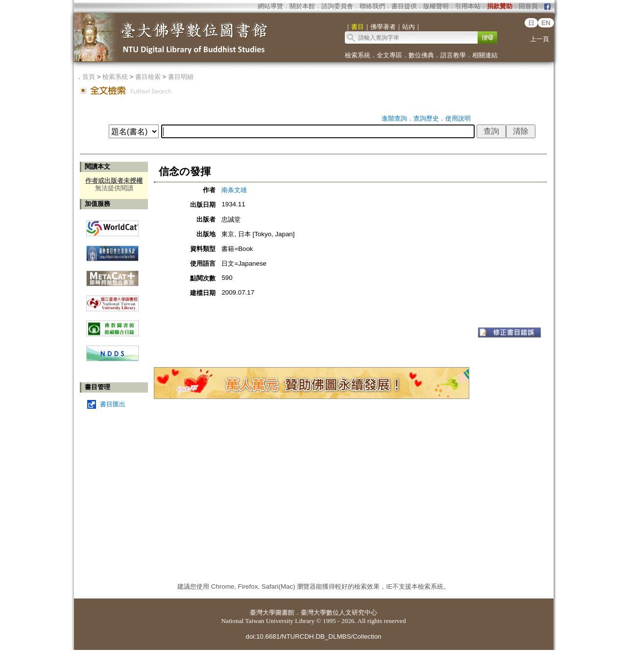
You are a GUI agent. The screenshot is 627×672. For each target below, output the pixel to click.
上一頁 (540, 39)
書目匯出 (113, 404)
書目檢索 (148, 77)
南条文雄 (234, 190)
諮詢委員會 (337, 6)
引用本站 (468, 6)
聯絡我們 (372, 6)
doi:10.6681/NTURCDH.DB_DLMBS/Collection (313, 636)
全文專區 (389, 55)
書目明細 (181, 77)
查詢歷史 (426, 118)
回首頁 (528, 6)
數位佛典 (421, 55)
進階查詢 (394, 118)
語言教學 (453, 55)
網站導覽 (270, 6)
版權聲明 (436, 6)
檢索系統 (358, 55)
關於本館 (302, 6)
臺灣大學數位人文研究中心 (339, 612)
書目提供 (404, 6)
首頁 (89, 77)
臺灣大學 (263, 612)
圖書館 (285, 612)
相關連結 (485, 55)
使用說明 (458, 118)
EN (546, 23)
